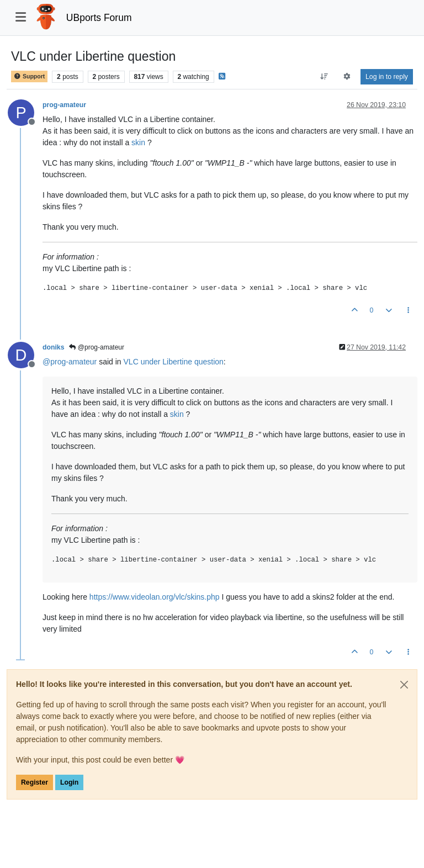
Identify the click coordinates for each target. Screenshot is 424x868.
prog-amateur (64, 105)
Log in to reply (387, 77)
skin (138, 142)
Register (35, 782)
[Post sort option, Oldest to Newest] (324, 77)
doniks (53, 347)
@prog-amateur (97, 347)
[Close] (404, 685)
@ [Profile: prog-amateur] (70, 362)
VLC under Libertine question (174, 362)
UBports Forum (99, 18)
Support (29, 76)
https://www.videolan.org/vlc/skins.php (155, 597)
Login (69, 782)
